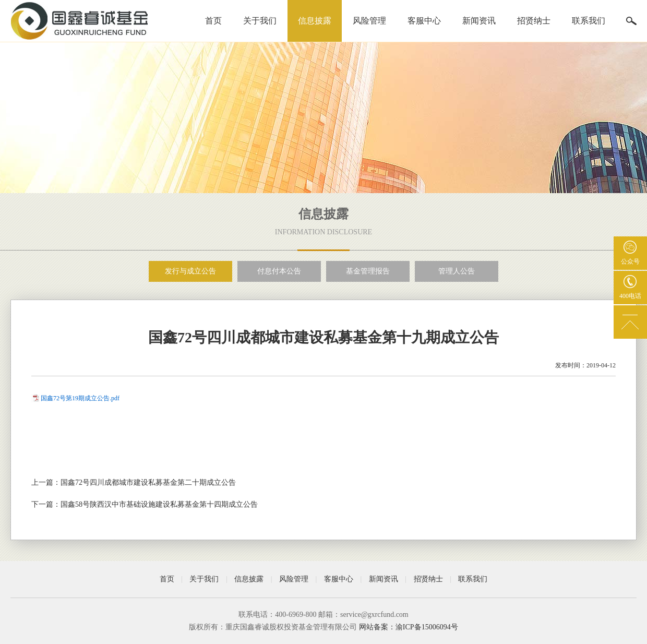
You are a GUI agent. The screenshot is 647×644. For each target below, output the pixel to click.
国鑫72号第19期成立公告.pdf (80, 398)
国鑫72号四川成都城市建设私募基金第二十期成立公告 (148, 482)
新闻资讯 (479, 21)
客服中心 (424, 21)
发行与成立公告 (190, 271)
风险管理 (369, 21)
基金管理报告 (368, 271)
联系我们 (589, 21)
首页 (213, 21)
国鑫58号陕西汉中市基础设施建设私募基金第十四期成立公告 (159, 504)
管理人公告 (457, 271)
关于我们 (260, 21)
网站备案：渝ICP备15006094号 (409, 627)
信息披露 (315, 21)
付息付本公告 (279, 271)
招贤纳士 (534, 21)
